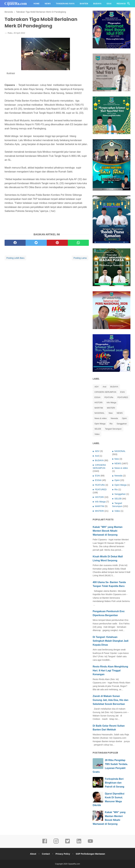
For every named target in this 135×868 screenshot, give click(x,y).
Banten (84, 4)
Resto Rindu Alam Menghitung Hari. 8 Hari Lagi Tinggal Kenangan (110, 670)
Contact (46, 854)
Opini (124, 418)
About (33, 854)
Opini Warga (100, 424)
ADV (97, 387)
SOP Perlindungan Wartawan (90, 854)
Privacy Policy (63, 854)
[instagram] (56, 843)
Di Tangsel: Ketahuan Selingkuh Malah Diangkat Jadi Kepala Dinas (111, 641)
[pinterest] (57, 243)
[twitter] (36, 243)
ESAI (123, 392)
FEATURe (109, 397)
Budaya (98, 4)
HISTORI (99, 402)
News (48, 4)
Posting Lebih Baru (15, 258)
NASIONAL (99, 413)
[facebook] (15, 243)
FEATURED (123, 397)
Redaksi (121, 4)
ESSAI (97, 397)
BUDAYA (114, 387)
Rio (111, 424)
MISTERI (111, 408)
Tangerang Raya (65, 4)
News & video (100, 418)
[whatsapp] (78, 243)
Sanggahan (122, 424)
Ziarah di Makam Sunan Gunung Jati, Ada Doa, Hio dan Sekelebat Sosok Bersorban (110, 700)
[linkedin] (79, 843)
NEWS (120, 413)
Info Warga (111, 402)
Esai (109, 4)
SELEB (98, 429)
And (104, 387)
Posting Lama (80, 258)
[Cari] (129, 4)
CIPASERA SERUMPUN (105, 392)
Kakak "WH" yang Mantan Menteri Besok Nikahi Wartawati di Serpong (108, 531)
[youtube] (90, 843)
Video (97, 434)
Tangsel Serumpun (113, 429)
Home (37, 4)
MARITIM (99, 408)
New (111, 413)
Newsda (114, 418)
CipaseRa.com (74, 864)
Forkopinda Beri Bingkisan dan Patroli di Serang (115, 783)
